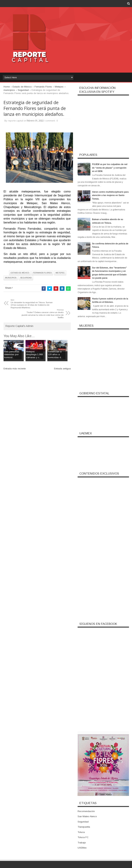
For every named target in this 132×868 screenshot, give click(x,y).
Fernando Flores (42, 273)
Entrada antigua (62, 369)
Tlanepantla (84, 827)
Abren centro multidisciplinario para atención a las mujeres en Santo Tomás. (110, 195)
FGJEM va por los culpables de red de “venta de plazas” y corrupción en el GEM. (110, 168)
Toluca (81, 832)
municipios (11, 278)
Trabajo (82, 843)
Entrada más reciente (15, 369)
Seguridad (26, 278)
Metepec (60, 273)
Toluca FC (83, 837)
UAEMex (82, 848)
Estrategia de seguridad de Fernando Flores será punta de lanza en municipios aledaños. (35, 108)
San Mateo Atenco (87, 816)
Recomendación (86, 811)
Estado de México (20, 273)
